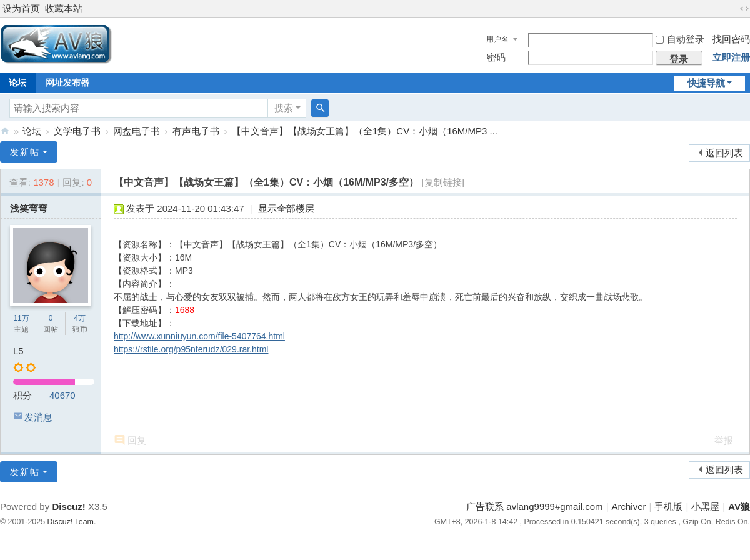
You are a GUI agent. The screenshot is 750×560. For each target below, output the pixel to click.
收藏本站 (64, 8)
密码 (496, 57)
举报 (724, 440)
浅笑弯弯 (29, 208)
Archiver (629, 507)
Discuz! (68, 507)
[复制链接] (443, 182)
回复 (137, 440)
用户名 (497, 39)
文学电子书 (77, 131)
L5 (18, 351)
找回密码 (731, 39)
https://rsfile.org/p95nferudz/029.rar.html (191, 349)
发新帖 (25, 152)
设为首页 (21, 8)
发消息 (38, 417)
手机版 (668, 507)
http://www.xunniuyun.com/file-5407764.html (199, 336)
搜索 (284, 108)
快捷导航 (706, 83)
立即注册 (731, 57)
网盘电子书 (137, 131)
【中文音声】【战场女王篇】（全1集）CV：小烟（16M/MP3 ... (365, 131)
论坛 (32, 131)
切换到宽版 (744, 9)
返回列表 (724, 153)
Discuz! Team (71, 522)
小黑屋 (705, 507)
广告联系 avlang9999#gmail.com (534, 507)
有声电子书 (196, 131)
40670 (62, 395)
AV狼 (5, 131)
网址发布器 (67, 82)
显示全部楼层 (286, 208)
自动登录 (680, 39)
